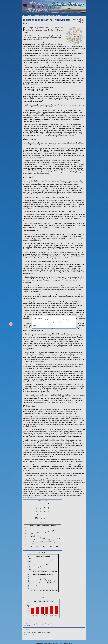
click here (71, 320)
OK (35, 326)
